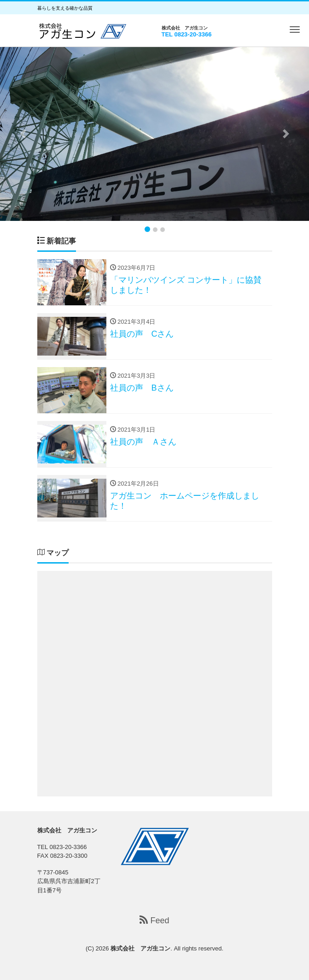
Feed (154, 920)
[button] (23, 134)
